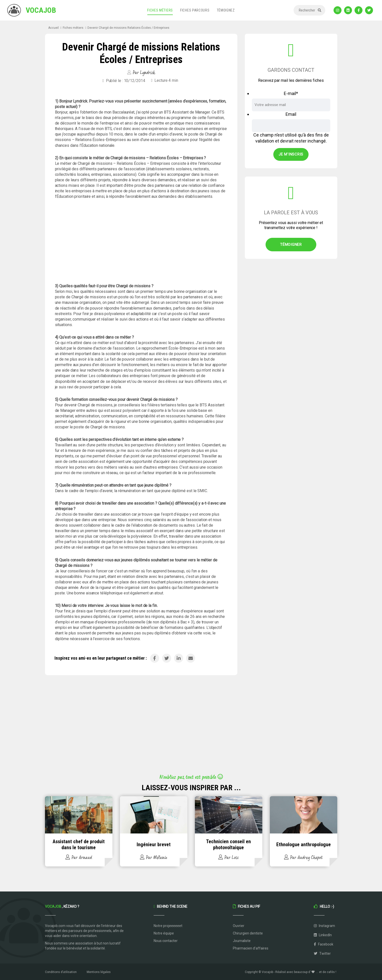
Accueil (53, 28)
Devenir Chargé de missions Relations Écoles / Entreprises (128, 28)
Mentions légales (99, 972)
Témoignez (226, 10)
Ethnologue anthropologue (304, 844)
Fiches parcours (195, 10)
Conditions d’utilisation (61, 972)
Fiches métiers (160, 10)
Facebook (324, 944)
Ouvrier (239, 926)
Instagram (324, 926)
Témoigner (291, 245)
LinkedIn (323, 935)
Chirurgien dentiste (248, 933)
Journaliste (242, 941)
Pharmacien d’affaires (251, 948)
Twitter (322, 953)
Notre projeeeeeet (168, 926)
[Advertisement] (141, 241)
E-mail (291, 93)
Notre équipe (164, 933)
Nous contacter (166, 941)
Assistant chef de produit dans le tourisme (79, 844)
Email (291, 114)
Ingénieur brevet (154, 844)
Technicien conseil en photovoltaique (228, 844)
